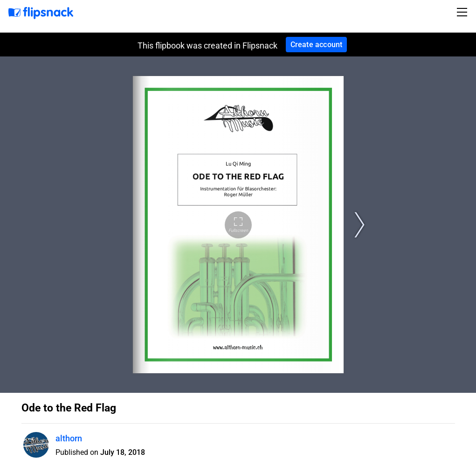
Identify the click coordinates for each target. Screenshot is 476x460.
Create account (317, 45)
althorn (69, 438)
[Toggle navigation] (463, 12)
